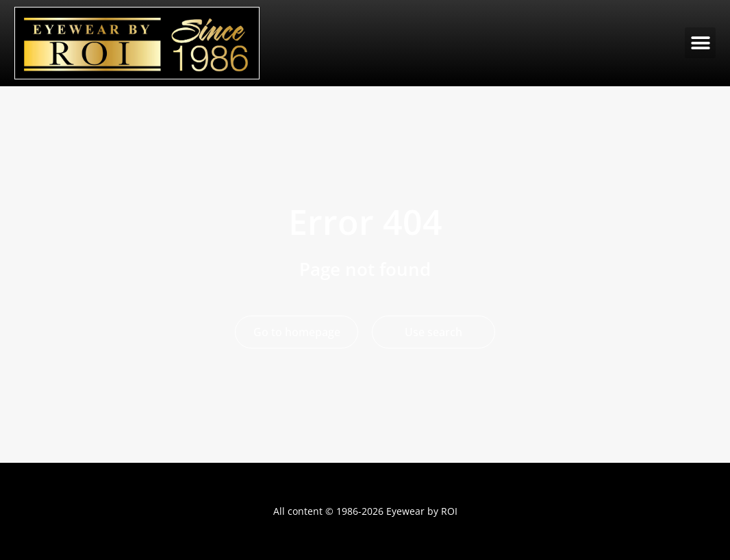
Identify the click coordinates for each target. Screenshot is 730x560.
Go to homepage (297, 332)
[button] (700, 43)
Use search (433, 332)
